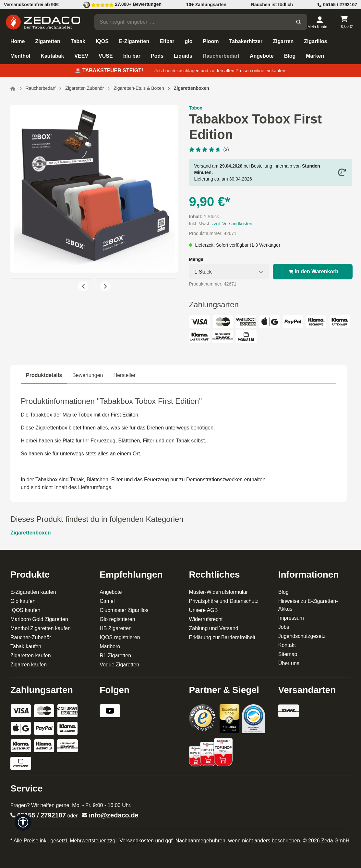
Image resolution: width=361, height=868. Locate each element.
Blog (283, 592)
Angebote (111, 592)
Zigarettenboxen (30, 533)
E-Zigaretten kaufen (33, 592)
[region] (95, 198)
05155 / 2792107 (42, 815)
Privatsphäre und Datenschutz (224, 601)
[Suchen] (299, 22)
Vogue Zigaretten (119, 665)
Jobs (284, 627)
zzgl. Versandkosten (232, 224)
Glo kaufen (23, 601)
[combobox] (192, 22)
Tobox (196, 108)
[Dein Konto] (320, 22)
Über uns (289, 663)
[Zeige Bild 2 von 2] (136, 278)
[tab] (44, 375)
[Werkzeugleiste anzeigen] (23, 822)
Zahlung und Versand (214, 628)
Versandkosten (137, 841)
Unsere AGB (204, 610)
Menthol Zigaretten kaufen (41, 628)
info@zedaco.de (114, 815)
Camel (107, 601)
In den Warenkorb (313, 272)
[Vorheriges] (83, 286)
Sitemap (288, 654)
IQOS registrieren (120, 637)
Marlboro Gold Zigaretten (39, 619)
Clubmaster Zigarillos (124, 610)
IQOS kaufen (25, 610)
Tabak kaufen (26, 646)
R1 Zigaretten (115, 656)
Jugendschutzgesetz (302, 636)
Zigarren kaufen (29, 665)
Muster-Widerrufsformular (218, 592)
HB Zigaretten (116, 628)
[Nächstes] (105, 286)
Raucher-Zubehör (31, 637)
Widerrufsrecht (206, 619)
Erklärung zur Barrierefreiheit (222, 637)
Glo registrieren (117, 619)
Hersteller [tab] (124, 375)
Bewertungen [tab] (88, 375)
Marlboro (110, 646)
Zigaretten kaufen (31, 656)
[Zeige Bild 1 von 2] (52, 278)
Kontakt (287, 645)
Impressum (291, 618)
